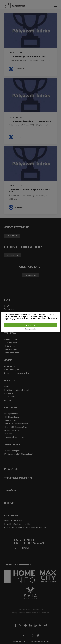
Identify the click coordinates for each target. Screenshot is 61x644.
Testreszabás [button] (30, 329)
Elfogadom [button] (31, 325)
